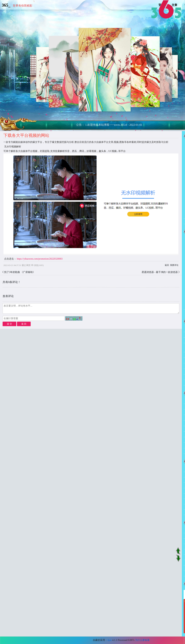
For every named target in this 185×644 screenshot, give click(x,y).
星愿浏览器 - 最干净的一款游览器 (160, 272)
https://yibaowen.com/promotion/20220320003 (40, 259)
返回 (167, 265)
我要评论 (174, 265)
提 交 (9, 324)
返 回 (24, 324)
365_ (6, 5)
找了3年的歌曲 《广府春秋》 (20, 272)
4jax (109, 640)
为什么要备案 (142, 640)
